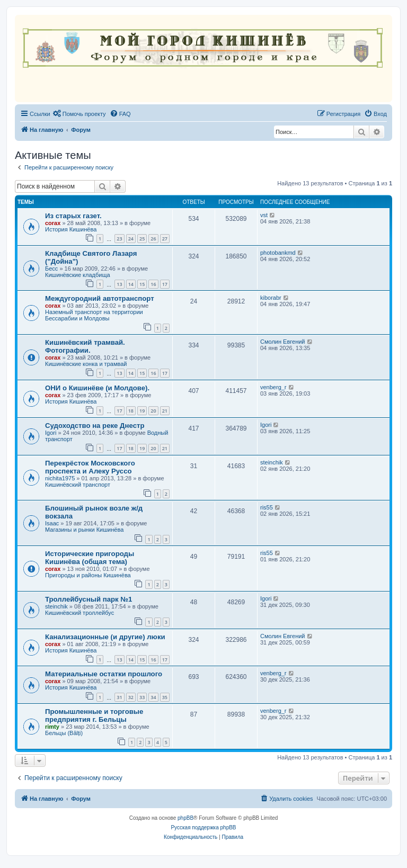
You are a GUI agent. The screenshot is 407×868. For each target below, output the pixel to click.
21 (165, 411)
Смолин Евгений (283, 342)
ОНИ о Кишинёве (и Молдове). (97, 388)
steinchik (272, 462)
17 (165, 284)
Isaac (52, 523)
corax (53, 223)
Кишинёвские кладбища (78, 275)
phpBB (185, 818)
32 (131, 697)
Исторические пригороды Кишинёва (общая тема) (90, 558)
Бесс (51, 269)
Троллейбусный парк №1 (89, 599)
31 (119, 697)
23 (119, 239)
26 (153, 239)
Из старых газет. (73, 216)
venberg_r (273, 387)
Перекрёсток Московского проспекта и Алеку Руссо (90, 467)
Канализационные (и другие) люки (105, 637)
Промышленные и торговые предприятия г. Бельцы (94, 715)
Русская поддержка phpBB (203, 827)
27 (165, 239)
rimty (52, 727)
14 (131, 284)
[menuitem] (79, 114)
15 (142, 284)
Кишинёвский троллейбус (79, 613)
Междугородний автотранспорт (100, 298)
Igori (51, 433)
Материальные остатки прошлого (104, 674)
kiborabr (271, 298)
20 (153, 411)
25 (142, 239)
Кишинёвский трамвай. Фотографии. (85, 346)
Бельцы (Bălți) (64, 733)
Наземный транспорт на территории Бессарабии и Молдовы (94, 315)
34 (153, 697)
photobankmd (278, 253)
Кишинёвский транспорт (78, 485)
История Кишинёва (71, 229)
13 (119, 284)
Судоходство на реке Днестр (95, 426)
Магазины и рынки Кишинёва (84, 530)
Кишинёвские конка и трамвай (86, 364)
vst (264, 215)
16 (153, 284)
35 (165, 697)
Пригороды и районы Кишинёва (88, 575)
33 (142, 697)
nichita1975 (60, 478)
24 (131, 239)
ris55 (267, 507)
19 (142, 411)
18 (131, 411)
